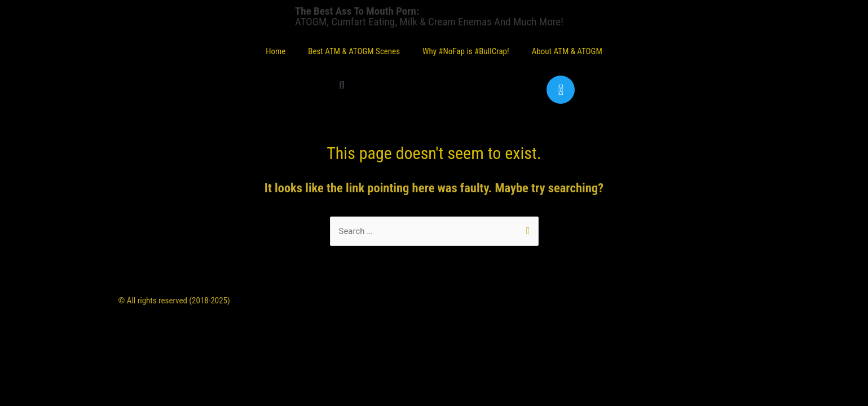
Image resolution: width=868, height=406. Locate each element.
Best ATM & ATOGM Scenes (354, 51)
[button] (342, 85)
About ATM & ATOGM (567, 51)
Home (276, 51)
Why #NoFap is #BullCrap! (466, 51)
